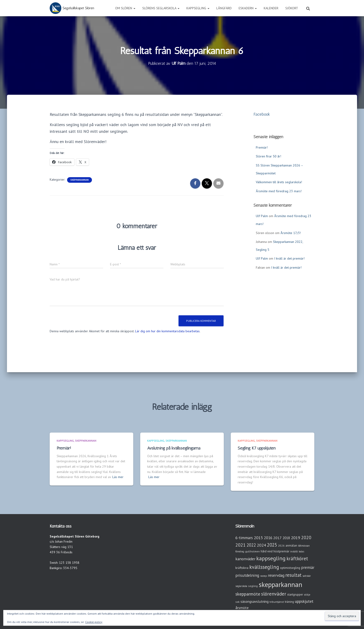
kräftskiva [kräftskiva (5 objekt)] (242, 568)
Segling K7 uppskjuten (257, 448)
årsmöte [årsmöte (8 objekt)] (242, 608)
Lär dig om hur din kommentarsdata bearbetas (167, 331)
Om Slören (125, 8)
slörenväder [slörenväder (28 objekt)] (274, 594)
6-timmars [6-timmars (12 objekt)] (244, 538)
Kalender (271, 8)
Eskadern (248, 8)
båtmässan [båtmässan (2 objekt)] (304, 546)
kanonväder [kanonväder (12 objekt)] (245, 559)
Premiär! (262, 147)
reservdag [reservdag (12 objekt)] (276, 575)
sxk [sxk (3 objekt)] (237, 602)
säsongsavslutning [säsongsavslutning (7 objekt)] (255, 601)
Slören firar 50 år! (268, 156)
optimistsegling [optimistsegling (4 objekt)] (290, 568)
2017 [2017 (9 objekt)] (277, 538)
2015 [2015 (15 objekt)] (258, 538)
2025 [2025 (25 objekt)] (272, 545)
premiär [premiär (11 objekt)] (308, 567)
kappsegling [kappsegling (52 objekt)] (271, 558)
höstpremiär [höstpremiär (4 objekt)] (281, 551)
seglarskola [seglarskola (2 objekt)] (241, 586)
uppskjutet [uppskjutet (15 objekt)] (304, 601)
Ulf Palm (262, 216)
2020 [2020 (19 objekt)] (306, 537)
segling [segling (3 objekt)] (253, 586)
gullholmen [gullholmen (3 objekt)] (252, 551)
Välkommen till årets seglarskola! (279, 182)
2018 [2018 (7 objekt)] (286, 538)
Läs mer (118, 477)
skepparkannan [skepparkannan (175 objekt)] (280, 584)
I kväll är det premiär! (289, 258)
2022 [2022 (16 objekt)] (251, 545)
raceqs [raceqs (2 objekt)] (264, 576)
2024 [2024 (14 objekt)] (261, 545)
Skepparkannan (80, 180)
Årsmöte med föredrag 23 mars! (279, 191)
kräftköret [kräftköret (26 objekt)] (297, 559)
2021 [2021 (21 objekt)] (240, 545)
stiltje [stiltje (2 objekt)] (307, 595)
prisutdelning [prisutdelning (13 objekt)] (247, 575)
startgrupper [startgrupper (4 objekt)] (295, 595)
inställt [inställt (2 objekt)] (294, 551)
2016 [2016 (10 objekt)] (268, 538)
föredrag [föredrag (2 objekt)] (240, 551)
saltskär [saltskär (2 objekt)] (307, 576)
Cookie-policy (94, 622)
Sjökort (292, 8)
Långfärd (224, 8)
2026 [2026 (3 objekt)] (281, 546)
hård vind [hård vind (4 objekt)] (267, 551)
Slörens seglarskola (161, 8)
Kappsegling (198, 8)
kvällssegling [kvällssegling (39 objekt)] (264, 567)
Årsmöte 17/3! (291, 233)
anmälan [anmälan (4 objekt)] (291, 546)
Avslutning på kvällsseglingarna (174, 448)
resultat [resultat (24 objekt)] (293, 575)
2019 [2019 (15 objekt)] (296, 538)
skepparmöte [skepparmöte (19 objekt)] (248, 594)
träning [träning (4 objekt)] (289, 602)
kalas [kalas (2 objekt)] (301, 551)
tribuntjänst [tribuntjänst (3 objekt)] (277, 602)
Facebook (262, 114)
